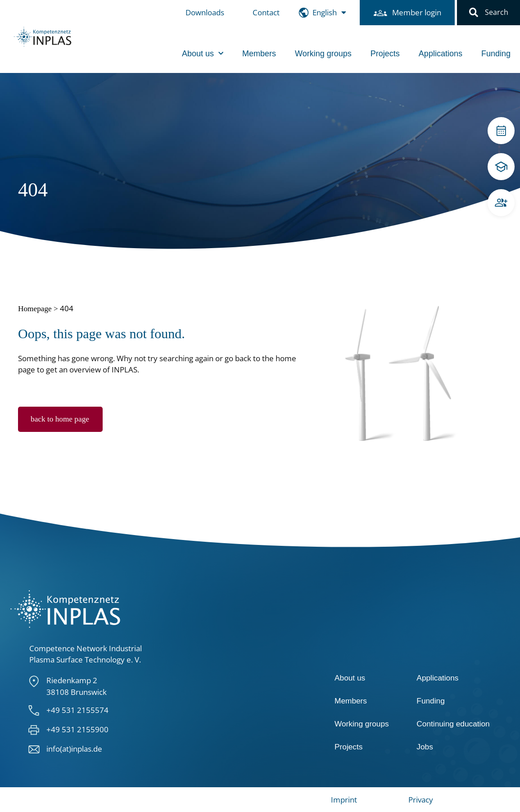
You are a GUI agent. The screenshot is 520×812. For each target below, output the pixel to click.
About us (203, 54)
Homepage (35, 309)
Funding (496, 54)
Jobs (425, 747)
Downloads (205, 12)
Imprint (344, 800)
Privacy (421, 800)
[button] (474, 13)
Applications (441, 54)
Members (259, 54)
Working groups (323, 54)
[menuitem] (329, 13)
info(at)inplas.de (74, 749)
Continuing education (453, 724)
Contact (266, 12)
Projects (385, 54)
